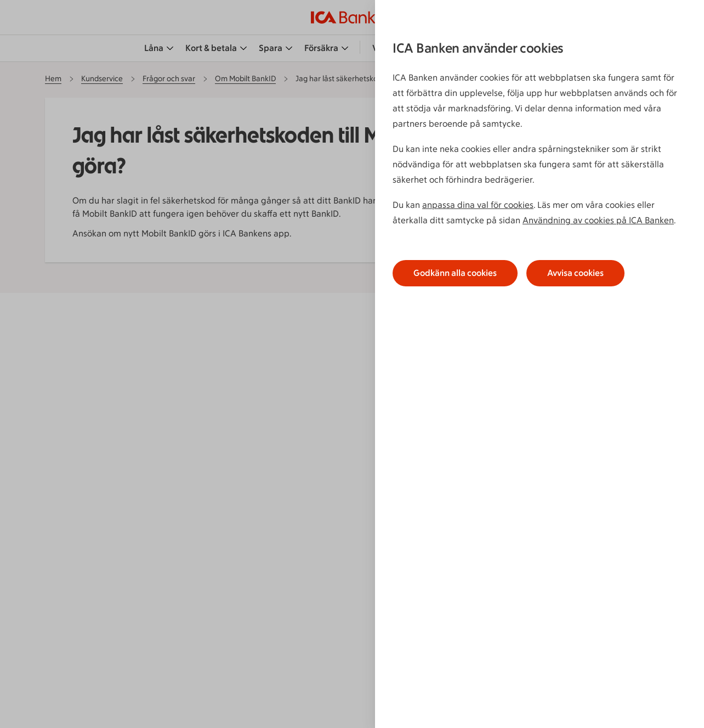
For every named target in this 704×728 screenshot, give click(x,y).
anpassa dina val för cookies (478, 205)
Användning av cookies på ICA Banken (598, 220)
